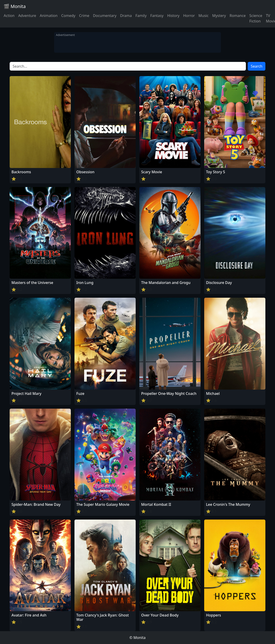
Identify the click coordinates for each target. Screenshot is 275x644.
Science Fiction (256, 18)
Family (141, 16)
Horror (189, 16)
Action (9, 16)
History (173, 16)
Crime (84, 16)
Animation (49, 16)
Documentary (105, 16)
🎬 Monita (15, 6)
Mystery (219, 16)
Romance (238, 16)
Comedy (68, 16)
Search (257, 66)
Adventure (27, 16)
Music (203, 16)
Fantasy (157, 16)
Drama (126, 16)
